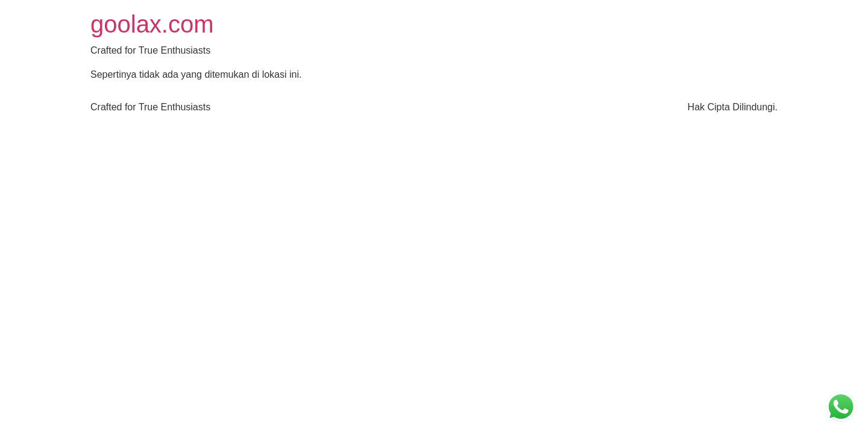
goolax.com (152, 24)
